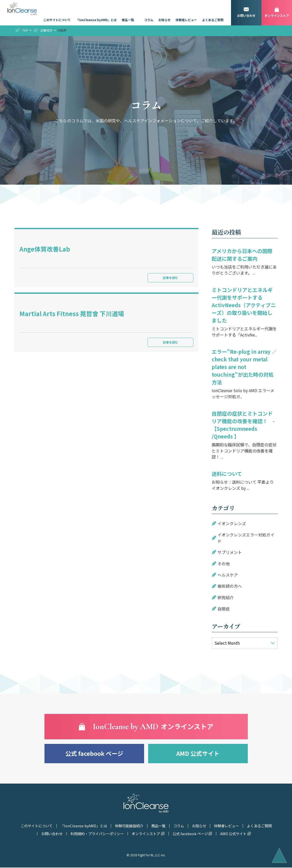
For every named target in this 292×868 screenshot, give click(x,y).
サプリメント (230, 552)
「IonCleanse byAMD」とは (96, 20)
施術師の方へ (230, 585)
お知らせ (164, 20)
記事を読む (168, 278)
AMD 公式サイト (198, 753)
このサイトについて (57, 20)
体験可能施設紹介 (129, 827)
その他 (224, 563)
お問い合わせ (52, 834)
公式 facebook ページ (94, 753)
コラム (149, 20)
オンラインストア (146, 834)
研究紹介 (226, 597)
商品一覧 (128, 20)
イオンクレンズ (232, 523)
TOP (25, 30)
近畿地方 (47, 30)
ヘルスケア (228, 574)
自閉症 (224, 608)
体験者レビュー (186, 20)
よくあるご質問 (213, 20)
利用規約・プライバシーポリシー (98, 834)
